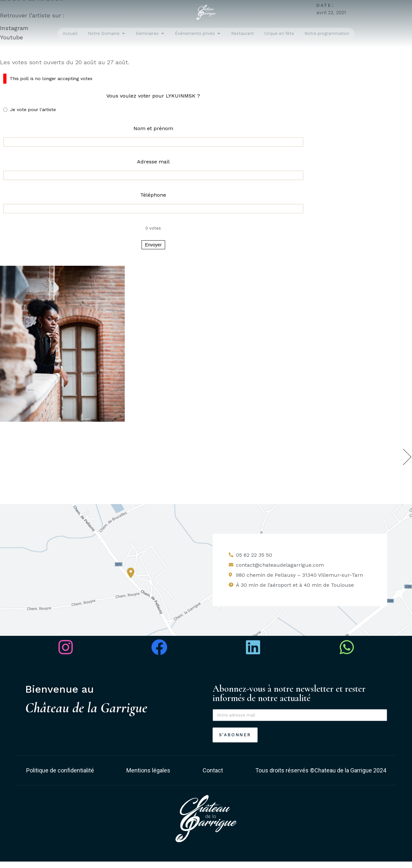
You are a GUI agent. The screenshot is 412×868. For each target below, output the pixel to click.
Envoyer (153, 245)
